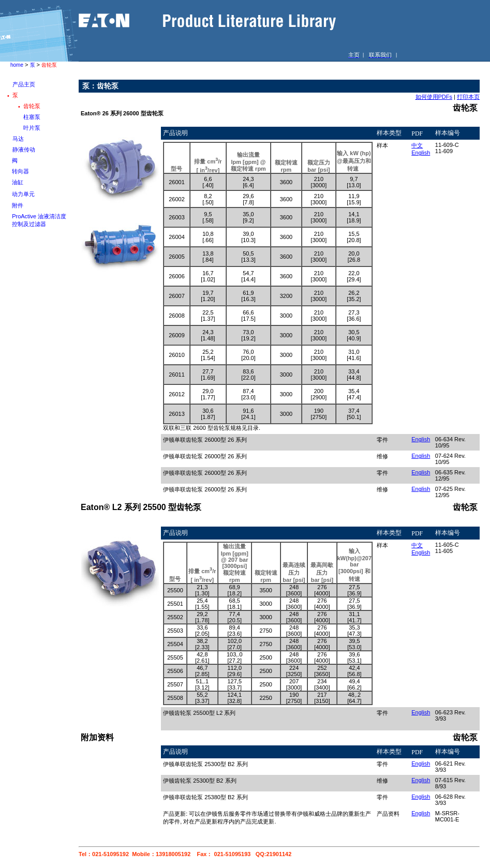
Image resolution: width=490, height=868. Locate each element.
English (421, 153)
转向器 (20, 171)
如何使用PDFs (434, 97)
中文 (417, 145)
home (17, 65)
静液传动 (24, 149)
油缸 (18, 182)
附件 (18, 205)
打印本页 (468, 97)
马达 (18, 139)
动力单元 (23, 194)
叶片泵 (32, 128)
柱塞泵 (32, 117)
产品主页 (24, 84)
